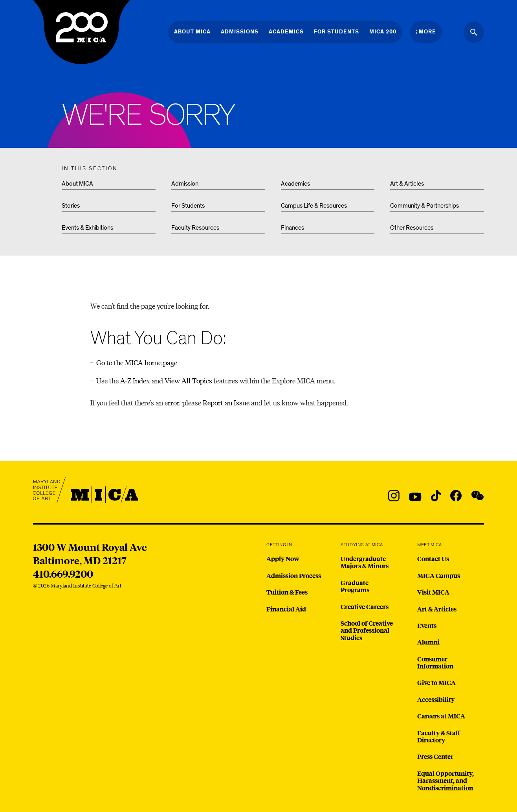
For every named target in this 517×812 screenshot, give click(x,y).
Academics (295, 184)
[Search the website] (474, 32)
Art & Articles (407, 184)
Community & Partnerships (424, 206)
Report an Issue (226, 402)
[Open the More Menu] (426, 32)
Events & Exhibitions (87, 228)
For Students (188, 206)
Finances (292, 228)
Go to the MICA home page (137, 362)
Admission (185, 184)
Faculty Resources (195, 228)
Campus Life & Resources (314, 206)
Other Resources (412, 228)
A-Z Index (135, 380)
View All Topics (188, 380)
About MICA (77, 184)
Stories (71, 206)
